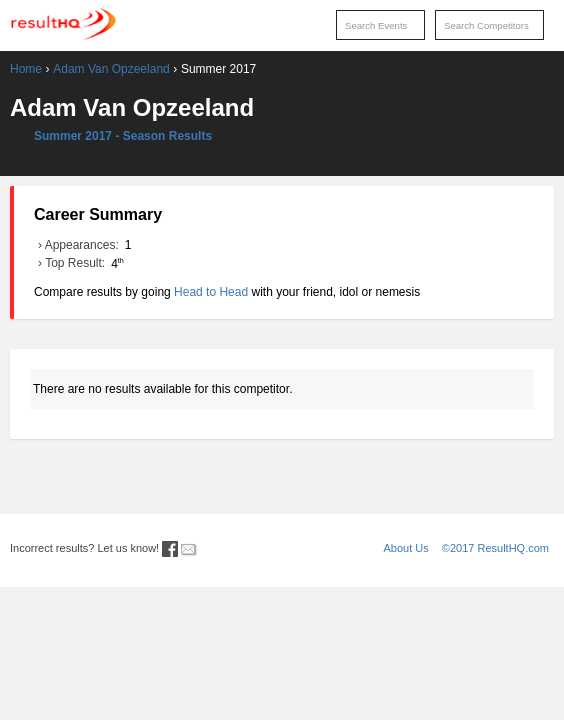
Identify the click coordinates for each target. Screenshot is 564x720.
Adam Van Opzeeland (111, 69)
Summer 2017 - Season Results (123, 136)
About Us (406, 548)
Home (26, 69)
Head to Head (211, 292)
